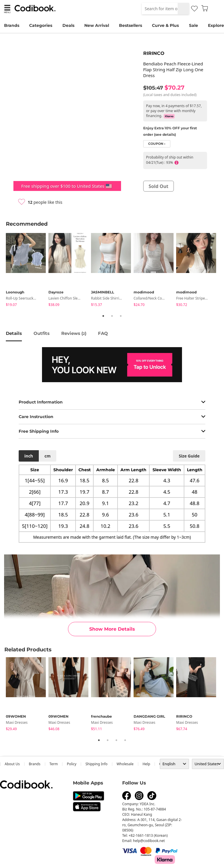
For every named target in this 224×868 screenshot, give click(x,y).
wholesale (125, 764)
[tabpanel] (27, 271)
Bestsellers (131, 25)
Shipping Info (97, 764)
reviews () (74, 333)
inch (29, 456)
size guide (189, 456)
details (14, 333)
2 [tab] (112, 316)
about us (12, 764)
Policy (72, 764)
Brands (12, 25)
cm (47, 456)
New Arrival (97, 25)
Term (54, 764)
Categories (41, 25)
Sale (194, 25)
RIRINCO (154, 53)
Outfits (42, 333)
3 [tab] (121, 316)
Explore (216, 25)
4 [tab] (125, 740)
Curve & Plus (165, 25)
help (146, 764)
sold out (158, 186)
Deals (68, 25)
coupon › (157, 144)
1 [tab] (103, 316)
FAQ (103, 333)
